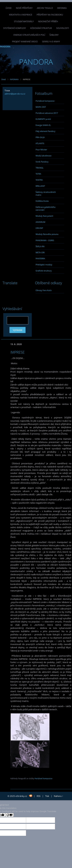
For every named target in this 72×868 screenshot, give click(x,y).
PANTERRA (40, 259)
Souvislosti (63, 28)
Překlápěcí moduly (44, 265)
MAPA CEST (41, 107)
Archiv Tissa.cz (45, 8)
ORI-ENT (39, 228)
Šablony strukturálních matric (46, 193)
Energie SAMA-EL (43, 125)
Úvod (9, 8)
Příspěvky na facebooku (50, 15)
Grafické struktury (44, 271)
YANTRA (39, 180)
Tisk (47, 796)
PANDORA (5, 47)
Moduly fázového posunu (47, 234)
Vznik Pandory (42, 162)
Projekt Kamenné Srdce (25, 42)
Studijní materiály (24, 21)
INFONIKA (62, 8)
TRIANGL (40, 168)
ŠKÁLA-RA (40, 246)
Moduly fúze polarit (44, 216)
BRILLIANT (40, 186)
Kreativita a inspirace (21, 15)
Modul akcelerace (43, 156)
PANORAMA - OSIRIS (45, 240)
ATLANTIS (40, 143)
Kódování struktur (41, 28)
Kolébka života (42, 201)
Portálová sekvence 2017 (47, 113)
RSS (39, 796)
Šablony (54, 35)
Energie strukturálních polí (29, 35)
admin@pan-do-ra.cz (15, 94)
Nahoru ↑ (59, 796)
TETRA (38, 174)
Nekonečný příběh (48, 21)
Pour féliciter (41, 150)
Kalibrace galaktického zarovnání (46, 208)
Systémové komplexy (15, 28)
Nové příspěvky (24, 8)
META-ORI (40, 252)
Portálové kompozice (45, 101)
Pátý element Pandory (45, 131)
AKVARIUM (40, 222)
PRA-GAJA (40, 137)
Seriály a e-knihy (51, 42)
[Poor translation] (9, 815)
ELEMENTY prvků (43, 119)
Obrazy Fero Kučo (44, 290)
